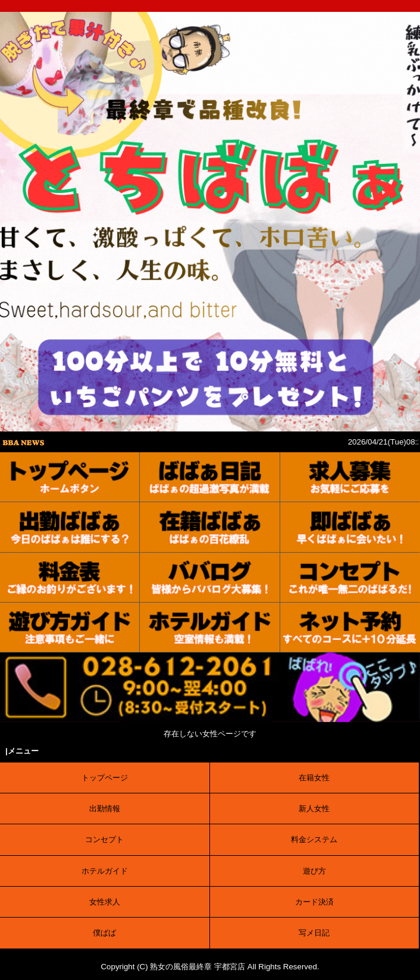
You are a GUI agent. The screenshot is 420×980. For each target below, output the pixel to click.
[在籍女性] (210, 527)
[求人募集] (350, 477)
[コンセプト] (350, 578)
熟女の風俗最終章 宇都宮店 (198, 967)
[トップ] (70, 477)
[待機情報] (350, 527)
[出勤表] (70, 527)
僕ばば (104, 933)
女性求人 (105, 902)
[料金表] (70, 578)
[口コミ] (210, 578)
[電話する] (210, 716)
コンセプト (104, 839)
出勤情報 (105, 809)
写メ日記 (314, 933)
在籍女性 (314, 778)
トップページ (105, 778)
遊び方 (314, 871)
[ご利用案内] (70, 628)
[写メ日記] (210, 477)
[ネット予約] (350, 628)
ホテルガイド (105, 871)
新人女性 (314, 809)
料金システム (314, 839)
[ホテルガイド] (210, 628)
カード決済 (314, 902)
